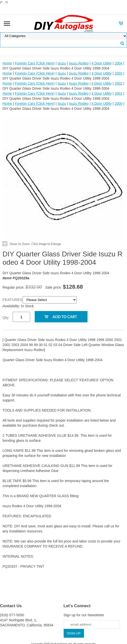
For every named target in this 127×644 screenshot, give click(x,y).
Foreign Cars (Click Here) (35, 63)
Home (7, 63)
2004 (118, 63)
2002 (118, 83)
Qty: (6, 317)
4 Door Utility (102, 63)
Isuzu (62, 63)
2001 (118, 93)
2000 (118, 104)
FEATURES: (13, 300)
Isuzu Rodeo (79, 63)
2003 (118, 73)
